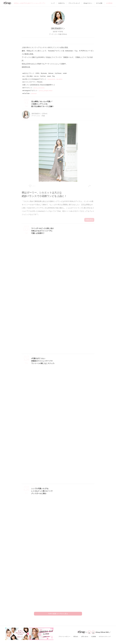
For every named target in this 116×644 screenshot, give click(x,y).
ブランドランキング (74, 3)
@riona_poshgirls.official (47, 91)
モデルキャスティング (105, 639)
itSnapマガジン (88, 3)
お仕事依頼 (109, 3)
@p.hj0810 (61, 79)
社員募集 (94, 639)
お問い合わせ (85, 639)
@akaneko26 (52, 79)
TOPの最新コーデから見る (58, 615)
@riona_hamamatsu (40, 88)
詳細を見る (89, 220)
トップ (53, 3)
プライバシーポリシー (64, 639)
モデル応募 (99, 3)
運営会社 (76, 639)
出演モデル (62, 3)
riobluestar (34, 93)
